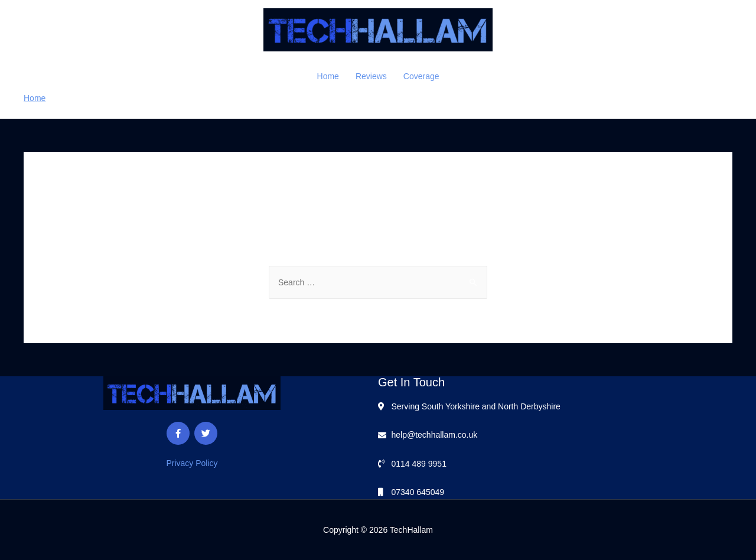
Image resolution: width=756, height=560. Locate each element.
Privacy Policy (192, 463)
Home (328, 76)
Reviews (371, 76)
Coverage (421, 76)
